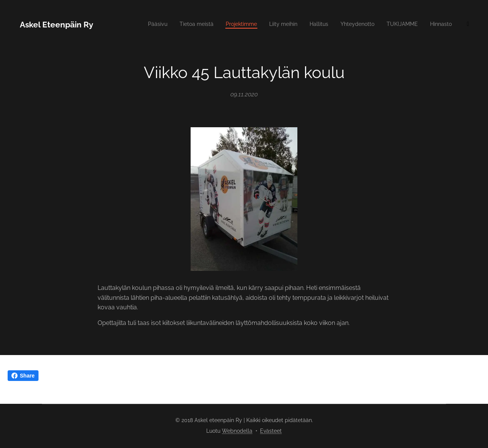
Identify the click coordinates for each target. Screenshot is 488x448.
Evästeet (271, 431)
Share (23, 376)
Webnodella (237, 431)
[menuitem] (292, 25)
